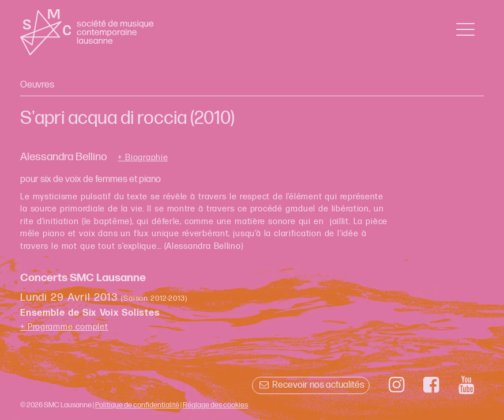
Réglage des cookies (215, 405)
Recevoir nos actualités (311, 385)
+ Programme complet (64, 327)
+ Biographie (143, 158)
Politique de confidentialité (137, 405)
